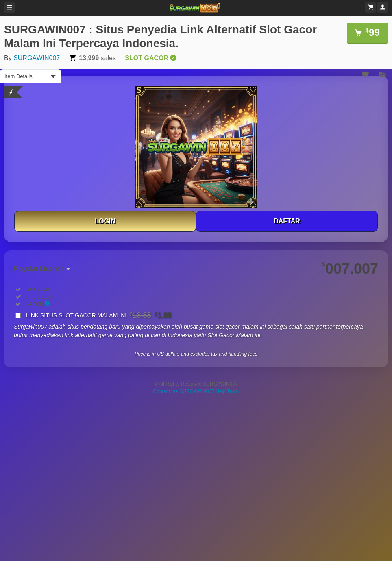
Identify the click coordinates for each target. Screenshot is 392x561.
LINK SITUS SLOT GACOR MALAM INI (99, 315)
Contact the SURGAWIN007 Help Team (196, 391)
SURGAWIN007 (37, 58)
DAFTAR (287, 221)
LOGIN (105, 221)
